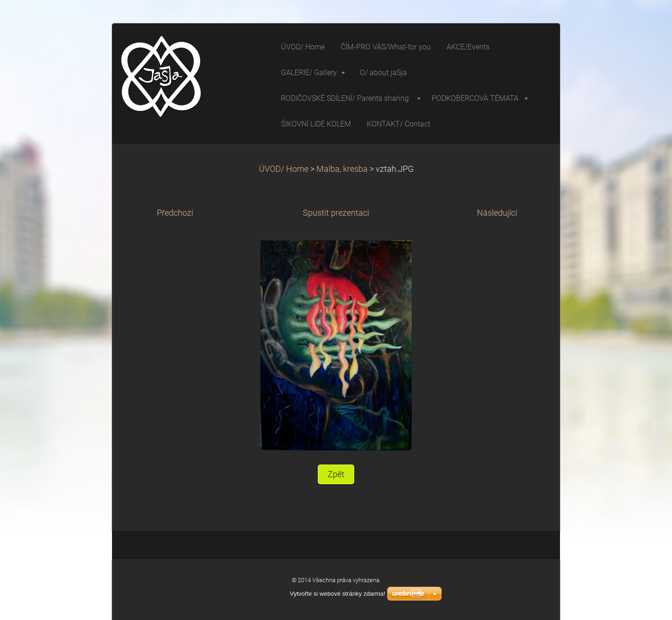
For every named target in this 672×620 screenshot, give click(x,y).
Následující (497, 213)
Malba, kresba (342, 169)
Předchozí (175, 213)
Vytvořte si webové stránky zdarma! (338, 594)
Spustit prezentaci (336, 213)
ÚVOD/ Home (284, 169)
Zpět (336, 474)
